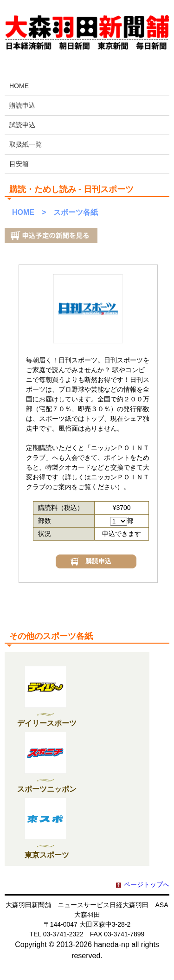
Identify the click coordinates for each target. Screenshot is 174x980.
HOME (19, 86)
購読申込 (22, 105)
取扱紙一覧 (26, 144)
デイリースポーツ (47, 723)
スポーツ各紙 (76, 212)
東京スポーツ (47, 855)
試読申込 (22, 125)
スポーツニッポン (47, 789)
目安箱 (19, 164)
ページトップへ (147, 884)
